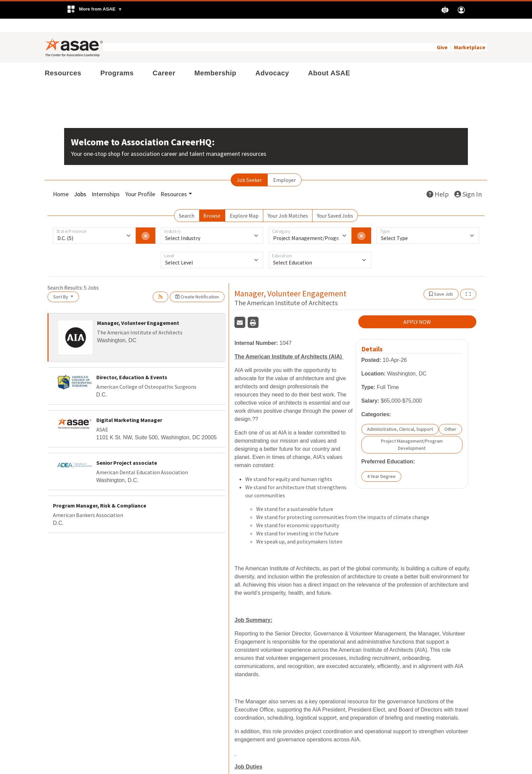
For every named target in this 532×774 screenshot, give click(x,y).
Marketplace (470, 34)
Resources (63, 60)
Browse (212, 202)
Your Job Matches (288, 202)
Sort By (61, 283)
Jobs (80, 181)
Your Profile (140, 181)
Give (442, 34)
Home (61, 181)
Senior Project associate (127, 450)
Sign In (468, 181)
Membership (215, 60)
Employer (284, 167)
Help (438, 181)
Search (187, 202)
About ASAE (329, 60)
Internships (106, 181)
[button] (94, 10)
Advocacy (272, 60)
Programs (117, 60)
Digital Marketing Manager (129, 407)
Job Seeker (249, 167)
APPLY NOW (417, 309)
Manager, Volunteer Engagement (138, 310)
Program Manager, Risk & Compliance (100, 493)
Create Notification (197, 283)
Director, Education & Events (132, 364)
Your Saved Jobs (335, 202)
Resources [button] (174, 181)
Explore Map (244, 202)
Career (164, 60)
